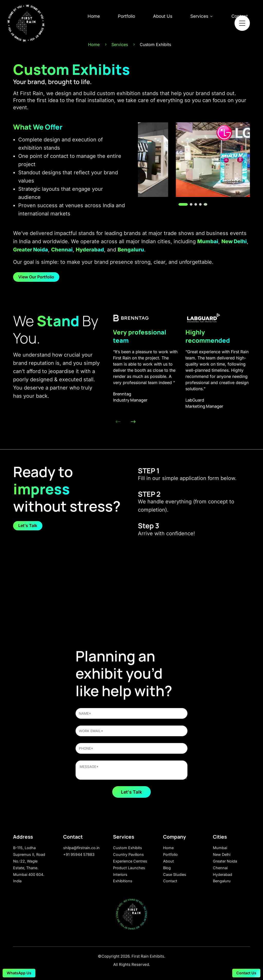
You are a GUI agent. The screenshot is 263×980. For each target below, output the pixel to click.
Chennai (62, 250)
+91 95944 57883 (79, 854)
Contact (170, 881)
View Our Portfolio (36, 277)
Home (94, 16)
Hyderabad (90, 250)
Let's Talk (28, 525)
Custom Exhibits (128, 848)
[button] (180, 204)
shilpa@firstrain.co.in (81, 848)
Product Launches (129, 868)
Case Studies (175, 874)
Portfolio (126, 16)
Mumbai (208, 241)
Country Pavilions (128, 854)
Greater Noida (31, 250)
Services (202, 16)
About (168, 861)
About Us (163, 16)
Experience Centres (130, 861)
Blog (167, 868)
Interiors (120, 874)
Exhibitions (123, 881)
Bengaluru (131, 250)
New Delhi (234, 241)
